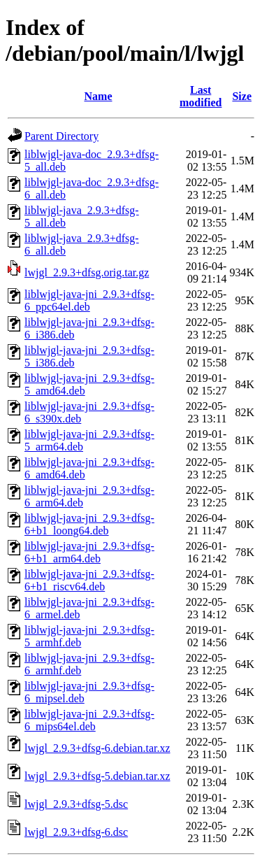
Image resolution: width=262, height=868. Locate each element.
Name (99, 96)
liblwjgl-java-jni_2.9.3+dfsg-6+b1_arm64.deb (89, 552)
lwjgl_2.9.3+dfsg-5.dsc (76, 804)
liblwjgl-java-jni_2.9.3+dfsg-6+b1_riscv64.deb (89, 580)
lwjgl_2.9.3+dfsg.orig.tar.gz (87, 272)
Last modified (201, 96)
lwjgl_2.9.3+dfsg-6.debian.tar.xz (97, 748)
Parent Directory (61, 136)
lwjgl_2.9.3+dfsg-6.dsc (76, 832)
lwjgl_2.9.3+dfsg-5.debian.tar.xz (97, 776)
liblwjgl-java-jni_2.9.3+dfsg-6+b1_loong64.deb (89, 524)
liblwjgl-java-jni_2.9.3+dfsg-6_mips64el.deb (89, 720)
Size (242, 96)
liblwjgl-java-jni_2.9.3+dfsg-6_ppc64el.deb (89, 300)
